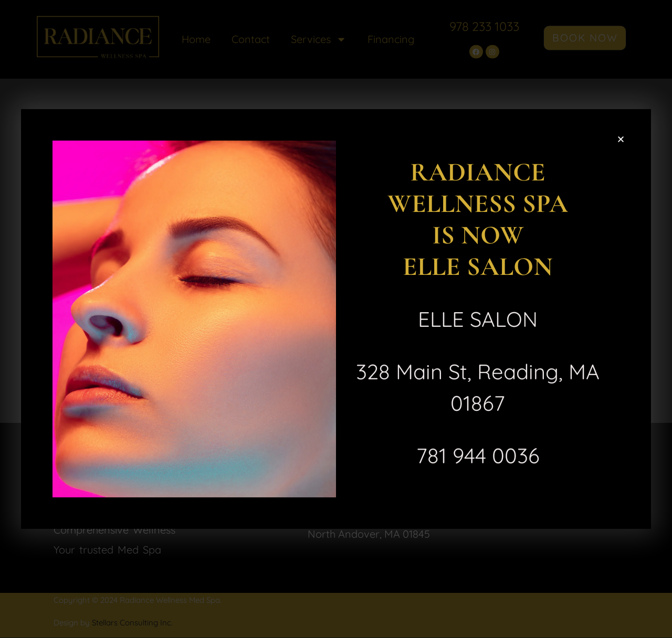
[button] (621, 138)
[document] (336, 319)
